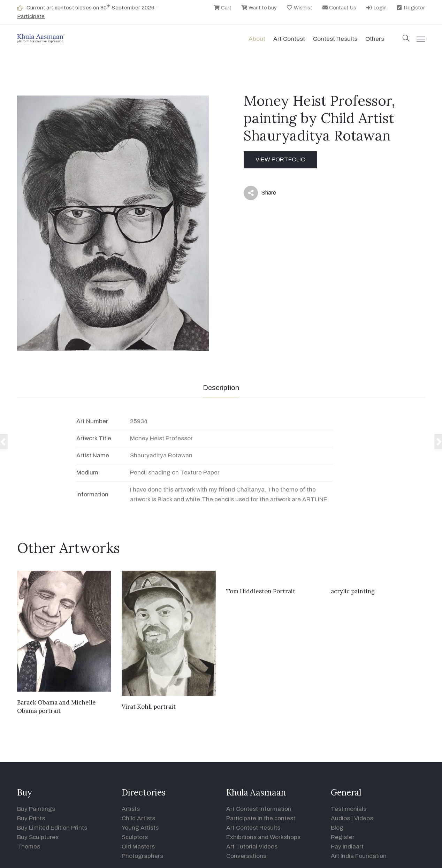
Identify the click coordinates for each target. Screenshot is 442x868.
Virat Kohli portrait (149, 707)
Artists (131, 809)
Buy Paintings (36, 809)
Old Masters (138, 847)
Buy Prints (31, 818)
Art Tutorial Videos (252, 847)
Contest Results (335, 39)
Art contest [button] (289, 39)
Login (376, 8)
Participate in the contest (261, 818)
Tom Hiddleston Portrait (261, 591)
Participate (31, 16)
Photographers (142, 856)
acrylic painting (353, 591)
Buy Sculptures (38, 837)
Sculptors (135, 837)
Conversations (246, 856)
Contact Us (339, 8)
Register (410, 8)
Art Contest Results (253, 828)
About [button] (257, 39)
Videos (364, 818)
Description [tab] (221, 388)
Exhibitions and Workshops (263, 837)
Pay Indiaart (347, 847)
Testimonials (349, 809)
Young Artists (140, 828)
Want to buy (259, 8)
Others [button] (375, 39)
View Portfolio (280, 159)
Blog (337, 828)
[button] (406, 39)
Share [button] (260, 193)
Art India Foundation (359, 856)
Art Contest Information (259, 809)
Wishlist (299, 8)
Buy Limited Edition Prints (52, 828)
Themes (29, 847)
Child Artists (138, 818)
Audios (340, 818)
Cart (222, 8)
